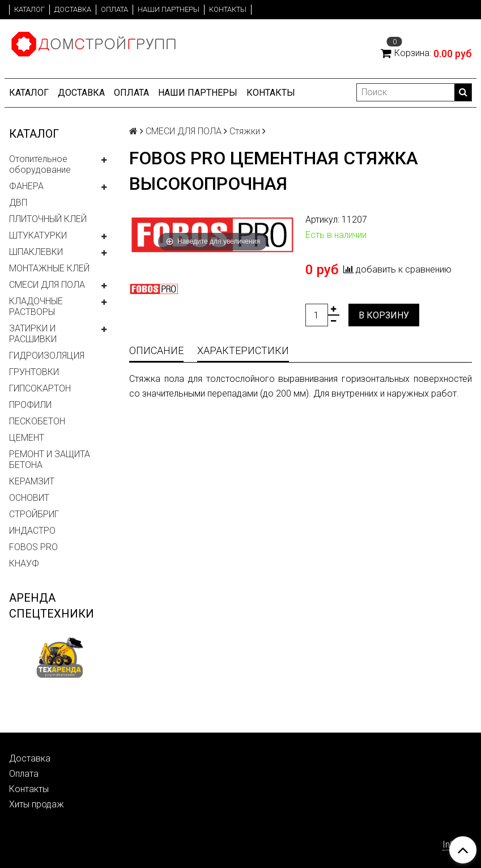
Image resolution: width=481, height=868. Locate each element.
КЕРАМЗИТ (32, 481)
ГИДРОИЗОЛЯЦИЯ (47, 356)
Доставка (73, 9)
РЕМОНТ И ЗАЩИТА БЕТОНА (50, 459)
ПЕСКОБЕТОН (37, 421)
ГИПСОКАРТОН (40, 388)
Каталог (29, 9)
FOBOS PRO (33, 547)
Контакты (228, 9)
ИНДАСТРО (32, 531)
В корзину (384, 315)
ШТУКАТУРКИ (38, 235)
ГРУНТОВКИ (34, 372)
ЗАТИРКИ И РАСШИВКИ (33, 334)
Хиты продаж (37, 804)
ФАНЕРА (26, 186)
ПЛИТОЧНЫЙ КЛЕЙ (48, 219)
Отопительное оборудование (40, 164)
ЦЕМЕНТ (27, 438)
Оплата (114, 9)
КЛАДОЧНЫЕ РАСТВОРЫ (36, 307)
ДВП (18, 203)
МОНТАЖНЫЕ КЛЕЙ (49, 268)
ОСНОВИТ (29, 498)
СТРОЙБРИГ (34, 514)
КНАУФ (24, 563)
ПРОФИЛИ (30, 405)
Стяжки (245, 131)
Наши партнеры (169, 9)
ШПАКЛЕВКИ (36, 252)
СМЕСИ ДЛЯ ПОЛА (47, 285)
